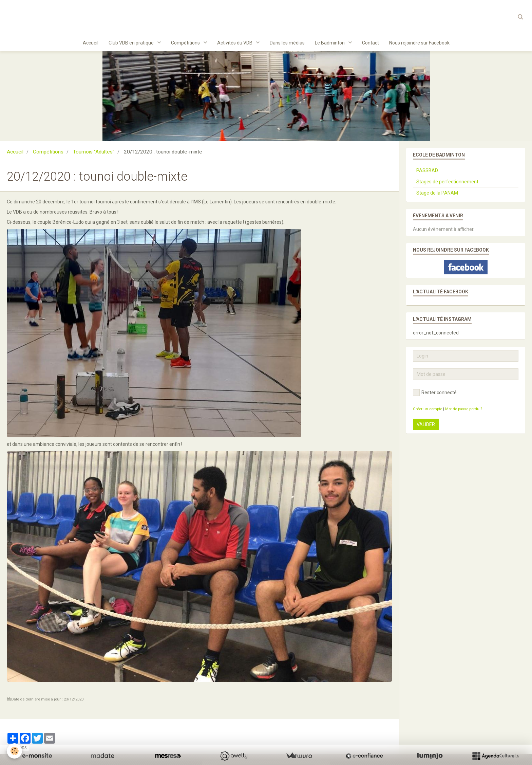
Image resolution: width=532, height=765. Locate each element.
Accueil (91, 43)
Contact (370, 43)
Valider (426, 424)
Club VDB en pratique (132, 43)
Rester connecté (435, 393)
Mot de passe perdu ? (464, 409)
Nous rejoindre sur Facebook (419, 43)
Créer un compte (427, 409)
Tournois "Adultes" (94, 152)
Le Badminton (330, 43)
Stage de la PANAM (437, 193)
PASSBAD (427, 170)
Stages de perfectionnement (447, 182)
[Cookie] (14, 751)
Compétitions (186, 43)
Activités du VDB (235, 43)
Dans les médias (287, 43)
